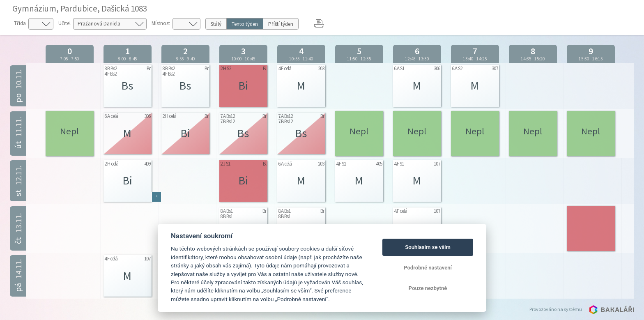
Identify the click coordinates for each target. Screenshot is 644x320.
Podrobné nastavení (428, 268)
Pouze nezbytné (428, 288)
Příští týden (281, 24)
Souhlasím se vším (428, 247)
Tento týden (245, 24)
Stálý (216, 24)
